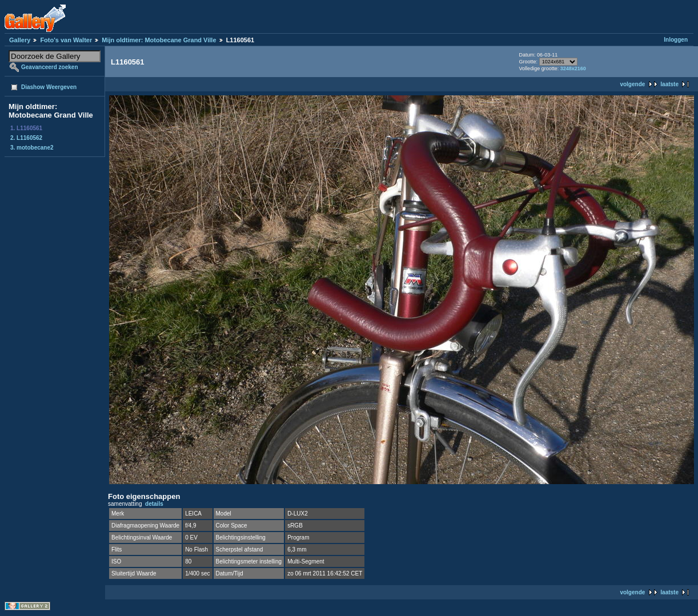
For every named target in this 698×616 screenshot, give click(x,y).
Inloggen (676, 40)
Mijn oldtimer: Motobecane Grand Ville (159, 40)
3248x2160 (573, 69)
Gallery (20, 40)
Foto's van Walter (66, 40)
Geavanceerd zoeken (50, 67)
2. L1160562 (26, 138)
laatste (669, 84)
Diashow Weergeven (49, 87)
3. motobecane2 (32, 148)
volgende (632, 84)
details (154, 504)
